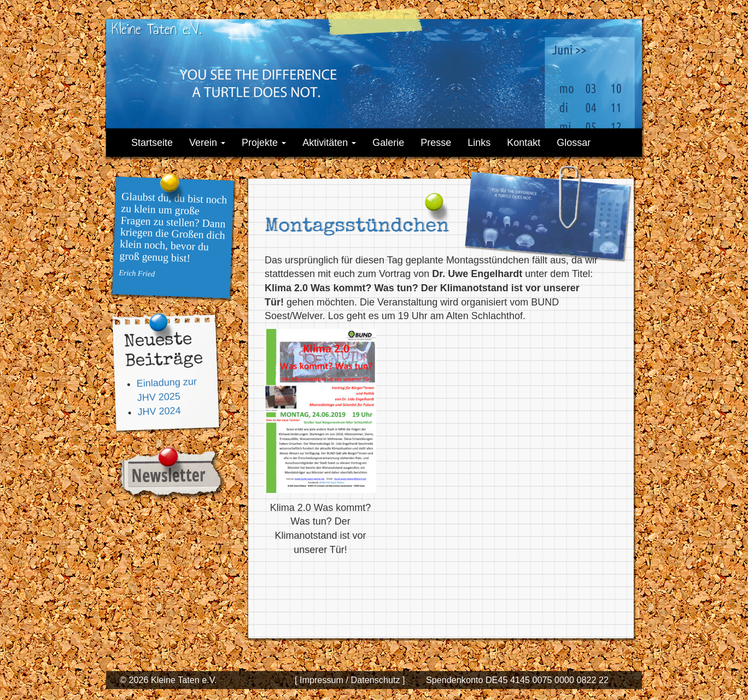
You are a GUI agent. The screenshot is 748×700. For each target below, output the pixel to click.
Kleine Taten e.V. (156, 29)
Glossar (574, 143)
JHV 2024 (159, 411)
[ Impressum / (322, 680)
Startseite (152, 143)
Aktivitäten (329, 143)
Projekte (264, 143)
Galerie (388, 143)
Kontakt (524, 143)
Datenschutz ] (376, 680)
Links (479, 143)
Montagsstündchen (357, 227)
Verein (207, 143)
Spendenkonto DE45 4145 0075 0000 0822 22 (517, 680)
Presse (436, 143)
